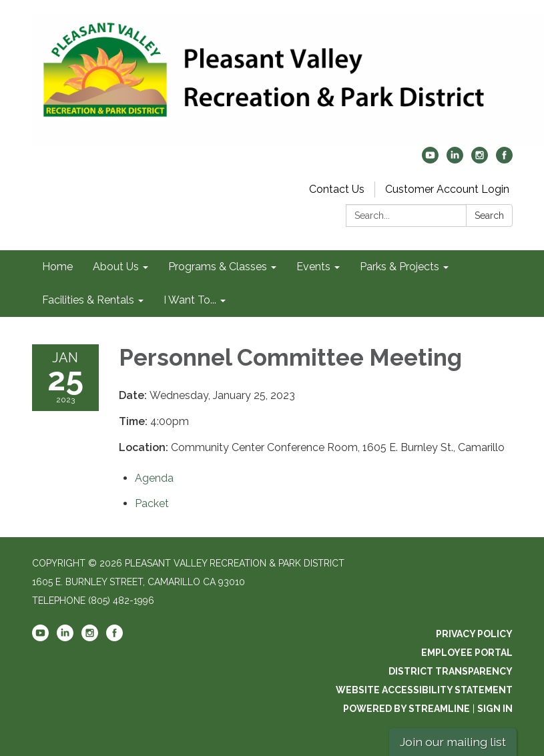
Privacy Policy (474, 634)
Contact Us (337, 189)
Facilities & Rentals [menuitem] (88, 300)
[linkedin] (455, 160)
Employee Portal (467, 653)
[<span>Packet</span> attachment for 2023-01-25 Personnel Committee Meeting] (152, 503)
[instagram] (480, 160)
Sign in (495, 709)
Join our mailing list (453, 742)
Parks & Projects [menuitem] (399, 267)
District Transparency (451, 671)
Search (489, 216)
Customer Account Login (447, 189)
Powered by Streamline (406, 709)
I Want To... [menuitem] (190, 300)
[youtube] (430, 160)
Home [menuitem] (57, 267)
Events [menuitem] (313, 267)
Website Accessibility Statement (424, 690)
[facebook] (504, 160)
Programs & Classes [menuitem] (218, 267)
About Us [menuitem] (116, 267)
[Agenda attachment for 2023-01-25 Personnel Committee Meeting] (154, 478)
